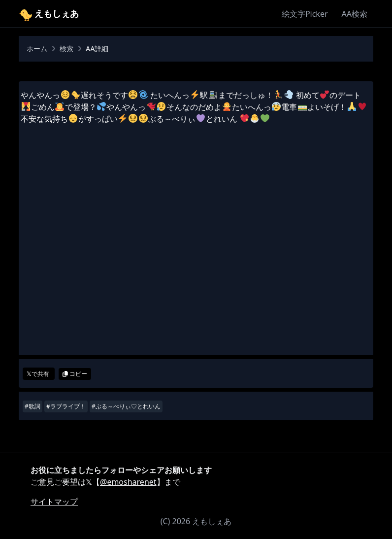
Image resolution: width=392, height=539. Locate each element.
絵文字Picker (305, 14)
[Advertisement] (196, 258)
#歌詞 (33, 406)
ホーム (37, 49)
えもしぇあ (49, 13)
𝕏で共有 (39, 374)
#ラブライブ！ (66, 406)
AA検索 (355, 14)
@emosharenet (128, 482)
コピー (75, 374)
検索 (66, 49)
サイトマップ (54, 502)
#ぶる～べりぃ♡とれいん (126, 406)
